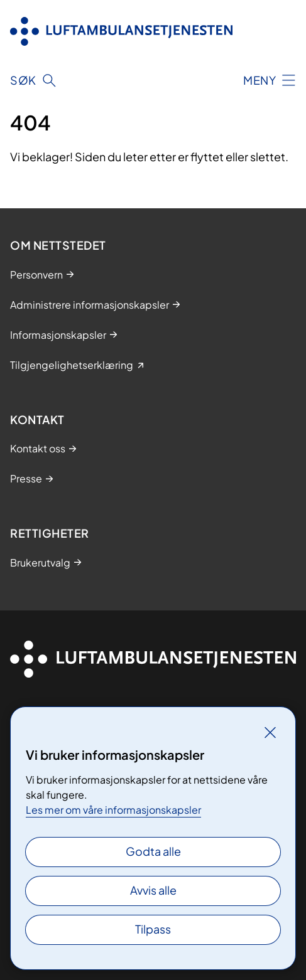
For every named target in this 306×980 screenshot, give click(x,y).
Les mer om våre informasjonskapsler (113, 810)
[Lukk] (270, 732)
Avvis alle (153, 890)
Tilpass (153, 929)
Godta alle (153, 851)
